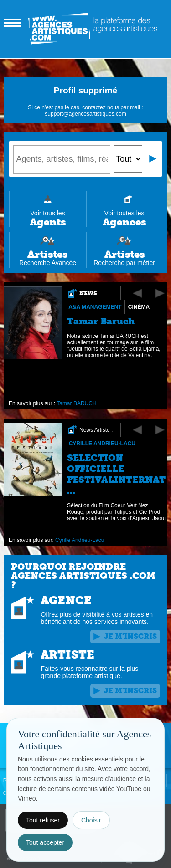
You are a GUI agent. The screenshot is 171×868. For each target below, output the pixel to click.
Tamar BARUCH (77, 403)
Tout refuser (43, 820)
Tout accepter (45, 842)
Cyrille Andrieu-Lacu (102, 444)
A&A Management (95, 307)
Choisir (91, 820)
